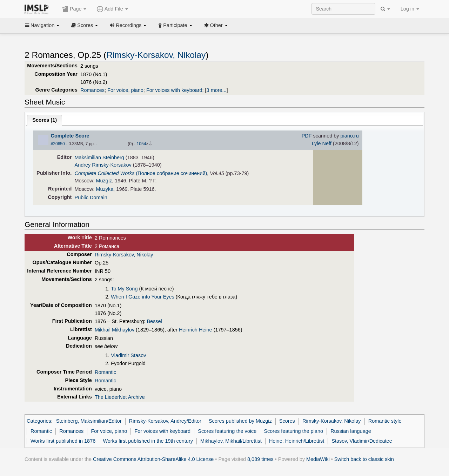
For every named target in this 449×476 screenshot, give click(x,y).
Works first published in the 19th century (148, 441)
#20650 (58, 144)
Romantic (105, 372)
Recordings (128, 25)
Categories (39, 421)
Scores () (45, 120)
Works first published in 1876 (63, 441)
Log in (410, 9)
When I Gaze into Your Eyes (143, 297)
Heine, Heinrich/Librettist (297, 441)
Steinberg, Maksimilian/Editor (89, 421)
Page (74, 9)
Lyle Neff (322, 143)
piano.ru (349, 136)
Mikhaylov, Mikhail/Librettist (231, 441)
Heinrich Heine (196, 330)
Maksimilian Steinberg (99, 157)
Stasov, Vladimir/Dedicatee (362, 441)
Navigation (42, 25)
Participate (175, 25)
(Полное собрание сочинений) (141, 173)
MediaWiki (318, 459)
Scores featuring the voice (227, 431)
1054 (142, 144)
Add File (112, 9)
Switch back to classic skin (364, 459)
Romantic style (385, 421)
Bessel (154, 321)
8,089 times (260, 459)
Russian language (351, 431)
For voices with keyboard (174, 90)
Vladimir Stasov (128, 355)
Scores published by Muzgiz (240, 421)
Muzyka (105, 189)
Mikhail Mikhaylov (115, 330)
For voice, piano (125, 90)
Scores (85, 25)
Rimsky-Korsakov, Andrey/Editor (165, 421)
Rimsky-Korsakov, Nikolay (156, 55)
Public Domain (91, 197)
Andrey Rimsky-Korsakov (103, 165)
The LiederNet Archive (120, 397)
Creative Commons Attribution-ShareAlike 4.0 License (153, 459)
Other (216, 25)
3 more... (217, 90)
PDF (307, 136)
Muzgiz (104, 181)
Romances (92, 90)
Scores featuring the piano (293, 431)
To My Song (124, 289)
